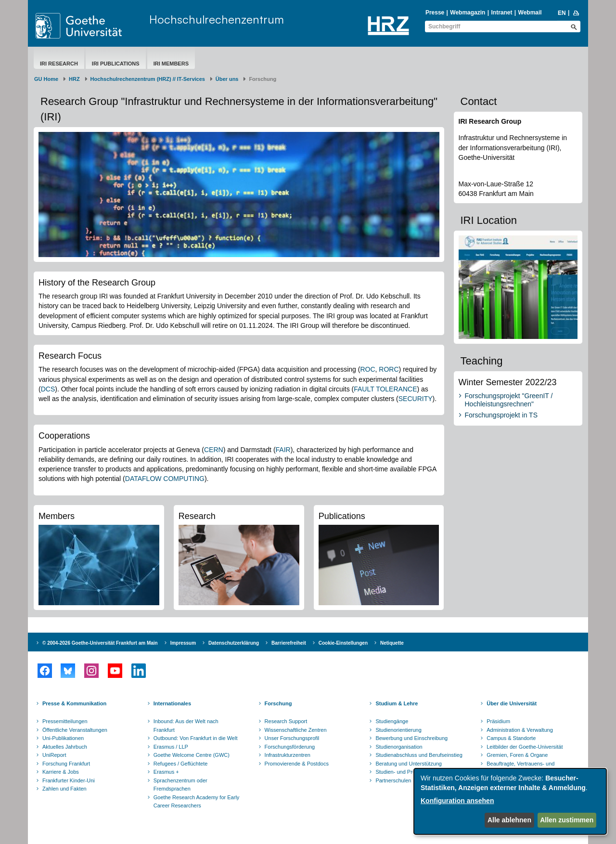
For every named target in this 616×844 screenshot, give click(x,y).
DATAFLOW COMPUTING (165, 479)
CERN (214, 450)
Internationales (172, 703)
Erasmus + (166, 772)
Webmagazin (468, 13)
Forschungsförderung (290, 747)
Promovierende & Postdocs (297, 764)
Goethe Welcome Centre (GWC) (192, 755)
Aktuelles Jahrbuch (65, 747)
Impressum (183, 643)
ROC (367, 369)
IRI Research (59, 64)
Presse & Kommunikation (74, 703)
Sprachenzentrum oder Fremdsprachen (180, 785)
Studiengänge (392, 721)
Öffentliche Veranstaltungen (75, 730)
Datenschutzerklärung (234, 643)
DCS (48, 389)
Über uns (227, 79)
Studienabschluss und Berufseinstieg (419, 755)
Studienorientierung (398, 730)
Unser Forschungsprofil (292, 738)
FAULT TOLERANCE (385, 389)
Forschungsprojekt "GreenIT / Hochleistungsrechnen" (509, 400)
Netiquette (392, 643)
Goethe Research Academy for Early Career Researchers (197, 802)
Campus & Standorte (511, 738)
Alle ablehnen (509, 820)
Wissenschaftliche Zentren (296, 730)
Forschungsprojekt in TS (501, 415)
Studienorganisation (399, 747)
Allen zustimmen (567, 820)
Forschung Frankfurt (66, 764)
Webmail (530, 13)
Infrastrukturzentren (288, 755)
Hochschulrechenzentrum (217, 19)
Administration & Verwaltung (520, 730)
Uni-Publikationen (63, 738)
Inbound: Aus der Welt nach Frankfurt (186, 726)
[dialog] (510, 801)
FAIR (283, 450)
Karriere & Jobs (61, 772)
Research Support (286, 721)
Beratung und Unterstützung (409, 764)
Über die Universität (512, 703)
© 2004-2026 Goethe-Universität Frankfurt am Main (100, 643)
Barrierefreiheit (289, 643)
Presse (435, 13)
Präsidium (498, 721)
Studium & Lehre (397, 703)
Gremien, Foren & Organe (517, 755)
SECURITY (416, 399)
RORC (389, 369)
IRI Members (171, 64)
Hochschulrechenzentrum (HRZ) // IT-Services (148, 79)
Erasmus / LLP (171, 747)
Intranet (501, 13)
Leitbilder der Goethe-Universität (525, 747)
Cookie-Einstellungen (343, 643)
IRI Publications (116, 64)
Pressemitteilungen (65, 721)
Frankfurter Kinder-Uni (69, 780)
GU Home (46, 79)
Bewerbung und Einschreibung (411, 738)
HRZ (74, 79)
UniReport (54, 755)
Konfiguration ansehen (457, 801)
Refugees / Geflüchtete (181, 764)
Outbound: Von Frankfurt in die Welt (196, 738)
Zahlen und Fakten (64, 789)
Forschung (278, 703)
